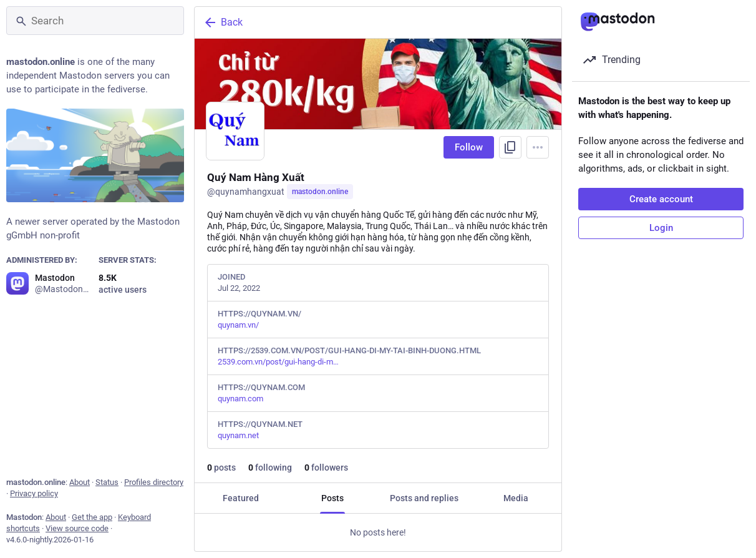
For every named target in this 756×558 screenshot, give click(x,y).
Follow (469, 147)
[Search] (95, 21)
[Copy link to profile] (510, 147)
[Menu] (538, 147)
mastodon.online (320, 192)
